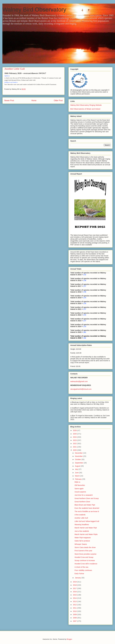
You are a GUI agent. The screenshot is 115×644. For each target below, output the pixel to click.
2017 (75, 588)
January (78, 578)
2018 (75, 585)
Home (34, 100)
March (77, 476)
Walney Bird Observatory (34, 10)
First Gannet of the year (83, 551)
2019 (75, 582)
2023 (75, 440)
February (79, 479)
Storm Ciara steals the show (85, 547)
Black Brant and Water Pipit (85, 505)
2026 (75, 430)
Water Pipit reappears (83, 538)
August (78, 466)
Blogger (69, 639)
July (77, 469)
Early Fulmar (79, 574)
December (79, 453)
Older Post (58, 100)
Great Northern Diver (82, 502)
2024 (75, 437)
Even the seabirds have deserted (87, 508)
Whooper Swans (81, 544)
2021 (75, 447)
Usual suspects (80, 492)
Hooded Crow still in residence (86, 564)
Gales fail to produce (82, 541)
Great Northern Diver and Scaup (87, 498)
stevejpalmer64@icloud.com (81, 389)
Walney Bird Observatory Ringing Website (86, 105)
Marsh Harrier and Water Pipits (86, 534)
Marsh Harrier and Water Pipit (86, 528)
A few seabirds (80, 515)
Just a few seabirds (82, 531)
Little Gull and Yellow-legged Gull (87, 521)
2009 (75, 615)
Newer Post (9, 100)
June (77, 473)
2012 (75, 605)
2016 (75, 592)
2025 (75, 434)
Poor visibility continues (83, 570)
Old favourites (80, 485)
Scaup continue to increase (85, 560)
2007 (75, 621)
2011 (75, 608)
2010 (75, 611)
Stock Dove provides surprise (85, 554)
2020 (75, 450)
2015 (75, 595)
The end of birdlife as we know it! (87, 511)
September (79, 463)
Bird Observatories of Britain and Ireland (85, 109)
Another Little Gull (81, 518)
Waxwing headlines (82, 525)
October (78, 459)
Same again (79, 489)
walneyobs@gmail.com (79, 381)
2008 (75, 618)
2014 (75, 598)
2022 (75, 444)
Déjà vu (77, 482)
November (79, 456)
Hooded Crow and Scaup (84, 557)
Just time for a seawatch (84, 495)
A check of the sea (81, 567)
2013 (75, 601)
